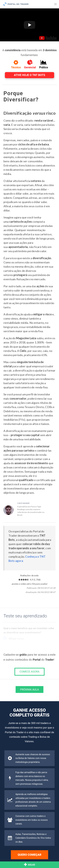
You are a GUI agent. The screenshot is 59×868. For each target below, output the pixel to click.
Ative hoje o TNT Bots (29, 75)
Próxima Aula (29, 690)
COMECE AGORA (29, 672)
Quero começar (29, 855)
